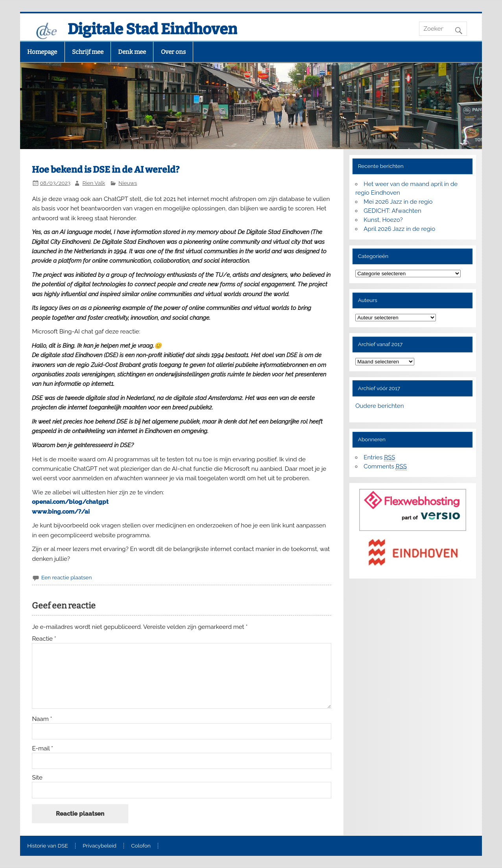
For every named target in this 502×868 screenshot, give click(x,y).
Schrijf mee (88, 52)
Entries (379, 458)
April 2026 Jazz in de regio (399, 229)
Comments (385, 467)
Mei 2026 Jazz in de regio (398, 202)
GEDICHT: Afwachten (392, 211)
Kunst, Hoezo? (383, 220)
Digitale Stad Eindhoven (152, 29)
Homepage (42, 52)
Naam (42, 719)
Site (37, 778)
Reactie (44, 639)
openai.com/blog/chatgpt (70, 502)
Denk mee (132, 52)
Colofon (141, 846)
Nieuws (128, 183)
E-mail (42, 749)
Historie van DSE (48, 846)
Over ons (173, 52)
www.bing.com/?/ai (61, 512)
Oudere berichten (379, 406)
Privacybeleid (99, 846)
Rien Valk (94, 183)
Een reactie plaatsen (66, 577)
